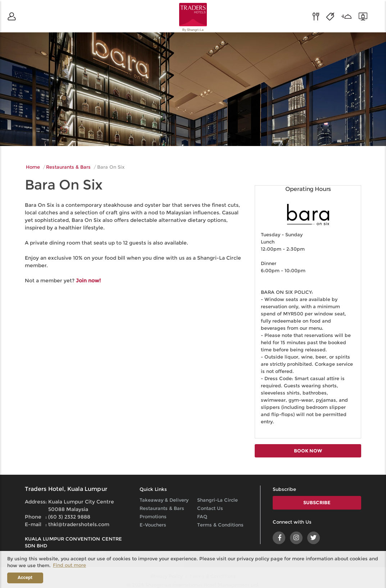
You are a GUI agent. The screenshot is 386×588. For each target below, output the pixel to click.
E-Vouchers (153, 525)
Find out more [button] (69, 565)
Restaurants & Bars (68, 167)
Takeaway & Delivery (164, 500)
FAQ (202, 516)
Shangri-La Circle (217, 500)
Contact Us (210, 508)
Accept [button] (25, 577)
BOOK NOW (308, 451)
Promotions (153, 516)
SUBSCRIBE (317, 502)
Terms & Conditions (220, 525)
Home (33, 167)
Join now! (88, 281)
